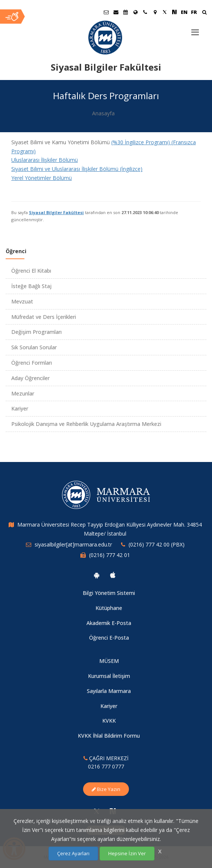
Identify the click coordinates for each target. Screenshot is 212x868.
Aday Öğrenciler (30, 378)
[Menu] (195, 29)
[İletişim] (145, 12)
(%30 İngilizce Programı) (141, 142)
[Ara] (204, 13)
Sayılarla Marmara (109, 691)
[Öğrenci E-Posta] (106, 12)
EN (184, 12)
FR (194, 12)
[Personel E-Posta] (116, 12)
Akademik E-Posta (109, 623)
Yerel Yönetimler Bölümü (42, 178)
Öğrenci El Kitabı (31, 271)
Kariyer (20, 408)
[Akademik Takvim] (126, 12)
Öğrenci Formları (32, 363)
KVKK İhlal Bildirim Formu (109, 736)
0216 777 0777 (106, 766)
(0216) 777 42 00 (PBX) (157, 544)
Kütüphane (109, 608)
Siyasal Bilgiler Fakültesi (56, 212)
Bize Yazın (106, 789)
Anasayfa (103, 113)
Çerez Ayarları (73, 853)
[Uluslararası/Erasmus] (135, 12)
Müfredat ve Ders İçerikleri (44, 317)
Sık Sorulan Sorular (34, 347)
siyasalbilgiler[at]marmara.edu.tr (73, 544)
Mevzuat (22, 301)
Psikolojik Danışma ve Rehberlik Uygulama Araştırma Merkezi (86, 424)
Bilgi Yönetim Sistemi (109, 593)
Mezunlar (23, 393)
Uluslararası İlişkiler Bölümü (45, 160)
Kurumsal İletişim (109, 676)
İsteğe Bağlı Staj (31, 286)
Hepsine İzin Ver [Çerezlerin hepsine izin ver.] (127, 853)
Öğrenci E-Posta (109, 638)
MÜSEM (109, 661)
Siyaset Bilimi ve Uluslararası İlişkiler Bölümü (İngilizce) (77, 169)
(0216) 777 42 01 (110, 555)
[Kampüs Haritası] (155, 12)
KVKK (109, 721)
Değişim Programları (36, 332)
